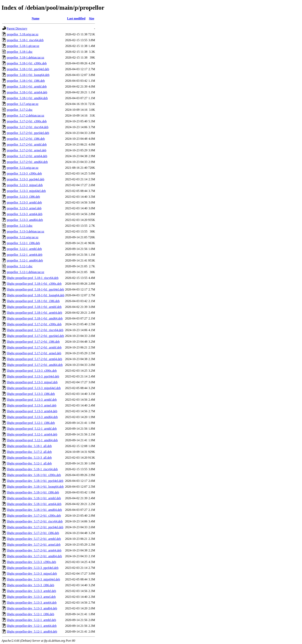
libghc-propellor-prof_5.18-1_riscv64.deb (33, 278)
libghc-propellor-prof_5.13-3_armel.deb (32, 405)
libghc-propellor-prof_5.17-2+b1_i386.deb (33, 342)
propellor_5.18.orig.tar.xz (23, 34)
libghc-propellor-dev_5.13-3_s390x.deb (31, 562)
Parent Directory (17, 29)
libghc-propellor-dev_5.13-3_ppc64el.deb (33, 568)
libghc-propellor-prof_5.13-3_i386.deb (31, 394)
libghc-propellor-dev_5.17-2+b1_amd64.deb (34, 556)
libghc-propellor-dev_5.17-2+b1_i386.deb (33, 533)
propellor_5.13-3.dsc (20, 226)
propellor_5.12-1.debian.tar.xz (26, 272)
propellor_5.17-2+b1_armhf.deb (27, 144)
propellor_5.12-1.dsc (20, 266)
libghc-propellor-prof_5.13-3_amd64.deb (32, 417)
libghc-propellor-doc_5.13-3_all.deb (29, 458)
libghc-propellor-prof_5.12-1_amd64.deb (32, 440)
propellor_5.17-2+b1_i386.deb (26, 139)
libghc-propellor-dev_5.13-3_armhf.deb (31, 591)
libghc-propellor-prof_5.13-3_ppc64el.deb (33, 376)
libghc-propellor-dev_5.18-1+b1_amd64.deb (34, 510)
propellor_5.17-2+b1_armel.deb (27, 150)
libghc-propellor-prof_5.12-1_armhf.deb (32, 429)
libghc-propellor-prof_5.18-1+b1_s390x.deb (34, 284)
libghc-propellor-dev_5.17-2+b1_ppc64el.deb (35, 527)
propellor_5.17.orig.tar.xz (23, 104)
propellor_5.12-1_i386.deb (23, 243)
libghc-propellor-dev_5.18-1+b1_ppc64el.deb (35, 481)
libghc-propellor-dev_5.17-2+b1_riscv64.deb (35, 521)
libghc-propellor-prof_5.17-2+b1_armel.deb (34, 353)
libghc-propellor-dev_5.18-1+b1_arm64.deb (34, 504)
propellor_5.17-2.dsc (20, 110)
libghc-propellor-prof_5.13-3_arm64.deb (32, 411)
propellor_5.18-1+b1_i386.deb (26, 81)
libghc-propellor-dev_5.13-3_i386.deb (30, 585)
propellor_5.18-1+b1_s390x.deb (27, 63)
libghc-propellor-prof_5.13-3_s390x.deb (32, 371)
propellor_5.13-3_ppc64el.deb (26, 179)
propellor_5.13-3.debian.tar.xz (26, 231)
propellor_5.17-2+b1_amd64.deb (27, 162)
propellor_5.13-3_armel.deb (24, 208)
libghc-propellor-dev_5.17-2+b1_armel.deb (34, 545)
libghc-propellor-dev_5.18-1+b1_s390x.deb (34, 475)
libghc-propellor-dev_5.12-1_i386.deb (30, 614)
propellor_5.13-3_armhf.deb (24, 202)
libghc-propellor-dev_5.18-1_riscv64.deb (32, 469)
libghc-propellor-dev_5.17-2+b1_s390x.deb (34, 516)
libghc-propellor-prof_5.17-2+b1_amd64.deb (35, 365)
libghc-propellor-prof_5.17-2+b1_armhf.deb (34, 347)
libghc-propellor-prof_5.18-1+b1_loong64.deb (36, 295)
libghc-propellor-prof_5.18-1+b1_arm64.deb (34, 313)
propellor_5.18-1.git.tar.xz (23, 46)
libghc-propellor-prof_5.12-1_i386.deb (31, 423)
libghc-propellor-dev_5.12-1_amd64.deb (32, 632)
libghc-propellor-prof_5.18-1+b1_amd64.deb (35, 318)
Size (92, 18)
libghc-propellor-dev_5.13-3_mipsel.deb (32, 574)
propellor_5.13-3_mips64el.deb (26, 191)
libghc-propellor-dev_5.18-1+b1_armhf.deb (34, 498)
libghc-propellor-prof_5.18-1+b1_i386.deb (33, 301)
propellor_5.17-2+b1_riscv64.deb (28, 127)
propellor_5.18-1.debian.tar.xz (26, 57)
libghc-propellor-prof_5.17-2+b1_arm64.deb (34, 359)
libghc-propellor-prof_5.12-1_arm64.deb (32, 434)
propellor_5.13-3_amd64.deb (25, 220)
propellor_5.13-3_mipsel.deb (25, 185)
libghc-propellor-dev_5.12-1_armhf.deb (31, 620)
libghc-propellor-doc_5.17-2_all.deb (29, 452)
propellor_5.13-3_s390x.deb (24, 173)
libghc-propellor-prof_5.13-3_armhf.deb (32, 400)
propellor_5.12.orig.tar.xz (23, 237)
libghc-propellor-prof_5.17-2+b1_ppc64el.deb (35, 336)
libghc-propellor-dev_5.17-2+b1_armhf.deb (34, 539)
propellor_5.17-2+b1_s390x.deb (27, 121)
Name (36, 18)
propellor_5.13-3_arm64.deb (25, 214)
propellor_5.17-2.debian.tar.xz (26, 115)
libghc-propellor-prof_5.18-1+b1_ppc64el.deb (35, 289)
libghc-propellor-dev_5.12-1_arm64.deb (32, 626)
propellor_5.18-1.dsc (20, 52)
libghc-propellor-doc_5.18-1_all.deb (29, 446)
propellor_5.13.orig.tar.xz (23, 168)
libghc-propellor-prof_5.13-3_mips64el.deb (34, 388)
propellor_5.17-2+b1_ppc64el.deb (28, 133)
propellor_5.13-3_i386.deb (23, 197)
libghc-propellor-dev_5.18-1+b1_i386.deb (33, 492)
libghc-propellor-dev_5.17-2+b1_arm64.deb (34, 550)
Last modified (76, 18)
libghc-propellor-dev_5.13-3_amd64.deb (32, 608)
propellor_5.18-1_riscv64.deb (25, 40)
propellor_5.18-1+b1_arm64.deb (27, 92)
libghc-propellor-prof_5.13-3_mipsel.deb (32, 382)
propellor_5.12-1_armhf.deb (24, 249)
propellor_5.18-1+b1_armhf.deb (27, 86)
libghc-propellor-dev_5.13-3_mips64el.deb (33, 579)
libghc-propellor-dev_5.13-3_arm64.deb (32, 603)
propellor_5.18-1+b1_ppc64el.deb (28, 69)
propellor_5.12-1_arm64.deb (25, 255)
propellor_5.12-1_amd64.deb (25, 260)
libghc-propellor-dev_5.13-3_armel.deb (31, 597)
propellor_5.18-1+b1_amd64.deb (27, 98)
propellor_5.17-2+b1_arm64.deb (27, 156)
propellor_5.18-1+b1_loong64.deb (28, 75)
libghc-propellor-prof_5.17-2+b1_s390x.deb (34, 324)
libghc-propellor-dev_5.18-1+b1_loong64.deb (35, 487)
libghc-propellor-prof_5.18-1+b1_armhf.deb (34, 307)
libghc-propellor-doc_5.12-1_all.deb (29, 463)
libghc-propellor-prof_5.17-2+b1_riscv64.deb (35, 330)
